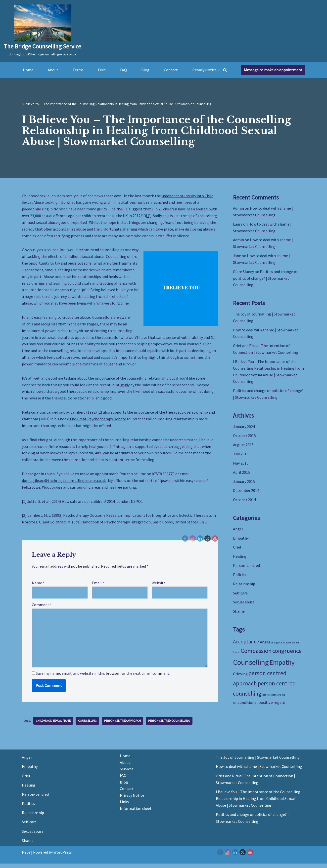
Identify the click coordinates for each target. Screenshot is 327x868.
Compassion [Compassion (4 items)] (256, 655)
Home (28, 70)
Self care (240, 596)
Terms (78, 70)
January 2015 (244, 484)
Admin (238, 208)
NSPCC (122, 209)
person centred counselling (170, 725)
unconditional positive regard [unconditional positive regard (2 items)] (259, 707)
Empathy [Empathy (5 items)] (282, 666)
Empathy (241, 541)
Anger (238, 532)
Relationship (244, 587)
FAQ (123, 70)
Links (124, 806)
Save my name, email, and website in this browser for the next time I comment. (103, 677)
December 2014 (246, 493)
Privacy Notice (132, 800)
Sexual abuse (244, 606)
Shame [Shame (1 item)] (281, 699)
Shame (239, 615)
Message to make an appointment (273, 70)
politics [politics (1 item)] (266, 699)
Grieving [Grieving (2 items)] (240, 678)
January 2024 (244, 429)
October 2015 (244, 438)
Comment (42, 608)
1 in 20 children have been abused (180, 209)
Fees (102, 70)
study (125, 387)
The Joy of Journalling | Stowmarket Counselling (258, 762)
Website (159, 586)
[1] (148, 216)
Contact (171, 70)
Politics (240, 578)
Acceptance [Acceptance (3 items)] (246, 645)
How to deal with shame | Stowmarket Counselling (259, 771)
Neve (26, 857)
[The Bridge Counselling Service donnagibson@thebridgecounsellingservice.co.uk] (42, 31)
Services (127, 773)
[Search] (225, 70)
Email (98, 586)
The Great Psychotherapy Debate (98, 421)
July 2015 (241, 456)
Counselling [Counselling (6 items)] (251, 666)
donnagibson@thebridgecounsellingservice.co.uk (64, 483)
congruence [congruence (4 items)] (287, 655)
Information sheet (136, 813)
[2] (100, 415)
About (53, 70)
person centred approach (123, 725)
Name (38, 586)
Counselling (88, 725)
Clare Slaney (243, 272)
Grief (237, 550)
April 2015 (241, 475)
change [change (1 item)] (275, 646)
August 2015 (243, 447)
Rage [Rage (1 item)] (274, 699)
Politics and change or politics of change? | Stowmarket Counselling (265, 279)
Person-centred (246, 569)
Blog (145, 70)
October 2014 (244, 503)
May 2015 (241, 466)
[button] (219, 70)
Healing (240, 559)
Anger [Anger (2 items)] (265, 646)
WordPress (63, 857)
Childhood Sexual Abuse (54, 725)
